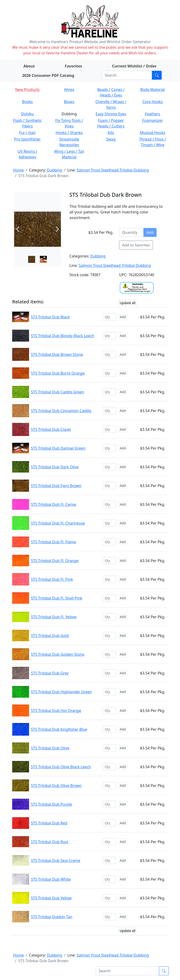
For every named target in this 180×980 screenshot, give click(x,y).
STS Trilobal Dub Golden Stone (58, 654)
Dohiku (27, 114)
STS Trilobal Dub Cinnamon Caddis (61, 411)
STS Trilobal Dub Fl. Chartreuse (58, 523)
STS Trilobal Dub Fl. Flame (53, 542)
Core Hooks (153, 102)
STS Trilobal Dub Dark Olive (55, 467)
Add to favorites (136, 245)
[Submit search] (157, 75)
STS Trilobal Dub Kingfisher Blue (59, 729)
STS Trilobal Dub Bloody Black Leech (63, 336)
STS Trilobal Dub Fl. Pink (52, 579)
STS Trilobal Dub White (51, 879)
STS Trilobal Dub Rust (50, 842)
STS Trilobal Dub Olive (50, 748)
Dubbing (54, 170)
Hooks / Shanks (69, 133)
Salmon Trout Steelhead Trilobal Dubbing (113, 170)
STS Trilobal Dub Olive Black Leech (61, 767)
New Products (27, 89)
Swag (111, 139)
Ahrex (69, 89)
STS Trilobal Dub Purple (51, 804)
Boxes (69, 102)
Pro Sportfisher (27, 139)
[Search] (127, 75)
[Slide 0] (32, 259)
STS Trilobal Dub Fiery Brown (56, 486)
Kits (111, 133)
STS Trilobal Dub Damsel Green (58, 448)
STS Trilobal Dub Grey (50, 673)
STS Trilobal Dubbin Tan (52, 917)
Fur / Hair (28, 133)
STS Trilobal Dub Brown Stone (57, 354)
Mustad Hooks (153, 133)
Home (19, 170)
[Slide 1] (43, 259)
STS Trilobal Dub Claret (51, 429)
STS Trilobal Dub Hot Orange (56, 711)
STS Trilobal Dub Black (50, 317)
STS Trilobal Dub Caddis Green (58, 392)
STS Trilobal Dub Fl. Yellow (54, 617)
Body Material (153, 89)
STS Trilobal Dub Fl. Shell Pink (57, 598)
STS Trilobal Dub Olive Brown (56, 786)
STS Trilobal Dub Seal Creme (56, 861)
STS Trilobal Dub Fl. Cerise (54, 504)
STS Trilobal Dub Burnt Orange (58, 373)
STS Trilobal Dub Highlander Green (61, 692)
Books (27, 102)
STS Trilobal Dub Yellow (51, 898)
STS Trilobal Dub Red (49, 823)
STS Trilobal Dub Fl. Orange (55, 561)
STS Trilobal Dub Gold (50, 636)
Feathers (152, 114)
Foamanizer (153, 120)
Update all (128, 303)
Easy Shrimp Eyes (111, 114)
